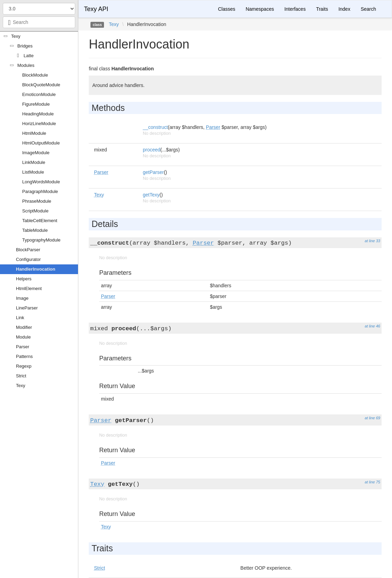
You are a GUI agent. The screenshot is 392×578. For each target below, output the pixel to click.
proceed (152, 150)
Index (344, 9)
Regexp (24, 366)
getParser (153, 172)
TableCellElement (40, 221)
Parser (23, 347)
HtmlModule (34, 133)
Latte (29, 56)
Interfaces (295, 9)
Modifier (24, 327)
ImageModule (36, 153)
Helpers (24, 279)
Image (22, 298)
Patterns (24, 356)
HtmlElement (29, 288)
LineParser (27, 308)
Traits (322, 9)
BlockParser (28, 250)
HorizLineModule (39, 124)
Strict (21, 376)
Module (23, 337)
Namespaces (260, 9)
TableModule (35, 230)
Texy (16, 36)
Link (20, 318)
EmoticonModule (39, 94)
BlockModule (35, 75)
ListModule (33, 172)
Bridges (25, 46)
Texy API (96, 9)
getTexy (151, 195)
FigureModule (36, 104)
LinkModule (34, 162)
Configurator (28, 259)
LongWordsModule (41, 182)
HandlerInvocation (36, 269)
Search (368, 9)
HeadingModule (38, 114)
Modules (26, 65)
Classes (227, 9)
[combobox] (39, 22)
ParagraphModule (40, 191)
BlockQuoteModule (41, 85)
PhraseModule (37, 201)
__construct (155, 127)
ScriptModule (35, 211)
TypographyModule (41, 240)
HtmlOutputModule (41, 143)
